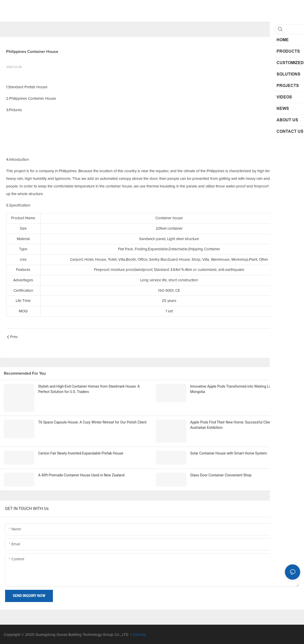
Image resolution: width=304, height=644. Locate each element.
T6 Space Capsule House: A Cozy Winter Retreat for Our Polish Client (92, 422)
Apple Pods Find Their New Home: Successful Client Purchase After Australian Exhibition (244, 424)
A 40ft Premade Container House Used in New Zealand (81, 474)
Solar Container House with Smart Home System (229, 452)
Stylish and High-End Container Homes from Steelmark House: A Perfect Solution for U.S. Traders (89, 389)
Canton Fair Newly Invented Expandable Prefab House (81, 452)
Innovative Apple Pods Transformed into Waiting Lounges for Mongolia (238, 389)
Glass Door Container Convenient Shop (221, 474)
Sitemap (140, 634)
